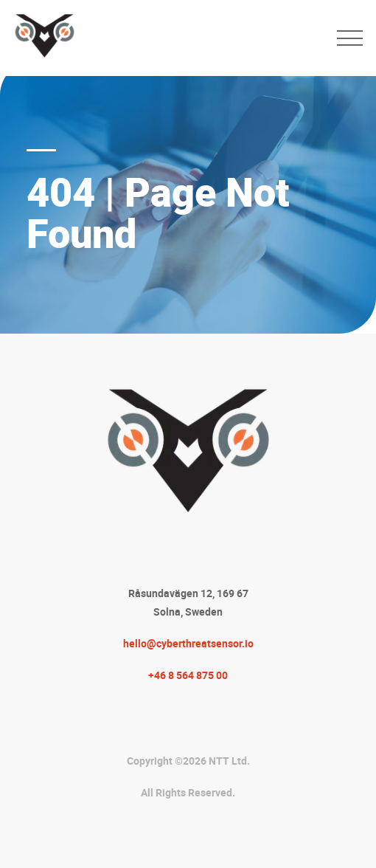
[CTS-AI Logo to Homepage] (168, 38)
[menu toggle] (350, 38)
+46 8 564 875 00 (188, 675)
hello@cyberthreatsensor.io (188, 643)
